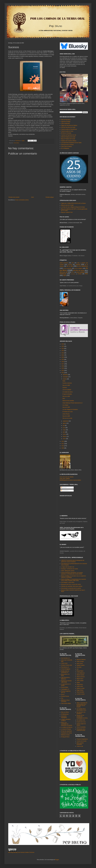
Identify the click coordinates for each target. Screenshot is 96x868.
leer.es (63, 694)
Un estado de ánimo (68, 392)
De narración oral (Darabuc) (81, 713)
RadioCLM (63, 274)
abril (64, 432)
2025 (63, 346)
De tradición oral (81, 720)
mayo (64, 430)
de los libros (16, 143)
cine (73, 263)
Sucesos (65, 388)
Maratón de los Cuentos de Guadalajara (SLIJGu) (82, 717)
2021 (63, 355)
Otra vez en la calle (67, 418)
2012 (63, 441)
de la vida (70, 266)
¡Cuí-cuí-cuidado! (67, 390)
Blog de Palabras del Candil (68, 139)
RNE (86, 274)
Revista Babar (65, 687)
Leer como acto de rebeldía (67, 477)
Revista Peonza (65, 696)
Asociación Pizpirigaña (64, 717)
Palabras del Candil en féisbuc (69, 141)
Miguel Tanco (80, 679)
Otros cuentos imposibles (80, 744)
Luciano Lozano (81, 694)
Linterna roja (80, 746)
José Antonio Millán (66, 703)
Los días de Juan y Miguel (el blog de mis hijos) (73, 207)
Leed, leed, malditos (65, 479)
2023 (63, 351)
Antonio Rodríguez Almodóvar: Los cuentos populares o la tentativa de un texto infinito (72, 573)
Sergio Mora (80, 684)
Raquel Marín (80, 671)
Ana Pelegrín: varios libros (68, 582)
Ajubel (78, 683)
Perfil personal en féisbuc (67, 145)
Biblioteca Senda (65, 735)
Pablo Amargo (80, 661)
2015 (63, 368)
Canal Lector (64, 663)
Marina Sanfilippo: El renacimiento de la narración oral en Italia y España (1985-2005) (74, 580)
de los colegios (78, 268)
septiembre (66, 421)
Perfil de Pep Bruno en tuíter (68, 127)
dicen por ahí (64, 272)
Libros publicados (65, 123)
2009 (63, 448)
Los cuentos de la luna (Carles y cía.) (81, 709)
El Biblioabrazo (65, 714)
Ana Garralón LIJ (65, 658)
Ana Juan (79, 667)
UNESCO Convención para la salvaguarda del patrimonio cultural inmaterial (73, 561)
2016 (63, 366)
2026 (63, 344)
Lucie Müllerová (81, 673)
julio (64, 425)
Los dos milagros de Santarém (70, 410)
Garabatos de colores (67, 733)
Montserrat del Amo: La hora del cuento (71, 584)
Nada (64, 381)
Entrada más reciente (14, 197)
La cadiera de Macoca (67, 727)
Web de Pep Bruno (66, 120)
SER (65, 275)
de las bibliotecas (82, 266)
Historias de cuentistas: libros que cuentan (72, 586)
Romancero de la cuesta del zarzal (81, 730)
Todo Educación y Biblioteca (66, 678)
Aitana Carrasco (81, 677)
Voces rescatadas (81, 727)
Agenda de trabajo (66, 122)
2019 (63, 359)
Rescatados (73, 274)
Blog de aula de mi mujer (67, 205)
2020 (63, 357)
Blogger (57, 860)
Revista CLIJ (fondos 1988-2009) (66, 681)
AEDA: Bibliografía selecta (68, 571)
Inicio (33, 197)
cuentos (78, 264)
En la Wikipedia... (65, 148)
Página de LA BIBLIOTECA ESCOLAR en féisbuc (73, 203)
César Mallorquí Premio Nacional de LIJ (72, 403)
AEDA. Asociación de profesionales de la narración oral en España (82, 705)
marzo (65, 434)
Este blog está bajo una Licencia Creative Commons (21, 852)
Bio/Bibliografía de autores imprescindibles (70, 480)
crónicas (70, 265)
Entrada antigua (50, 197)
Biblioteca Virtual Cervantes (65, 701)
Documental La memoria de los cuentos (71, 588)
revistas (80, 274)
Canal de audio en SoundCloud (69, 129)
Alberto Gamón (80, 675)
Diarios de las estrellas (68, 401)
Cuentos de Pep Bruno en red (69, 135)
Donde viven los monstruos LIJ (65, 672)
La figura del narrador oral (68, 567)
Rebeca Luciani (81, 688)
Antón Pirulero (66, 414)
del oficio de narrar (79, 270)
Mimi (64, 399)
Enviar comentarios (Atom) (22, 200)
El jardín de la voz (81, 722)
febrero (65, 436)
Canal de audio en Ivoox (67, 131)
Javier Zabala (80, 681)
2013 (63, 373)
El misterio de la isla (68, 412)
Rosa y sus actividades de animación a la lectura (67, 724)
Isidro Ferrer (80, 663)
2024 (63, 348)
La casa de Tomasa (66, 729)
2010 (63, 446)
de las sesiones (67, 268)
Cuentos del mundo (82, 741)
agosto (65, 423)
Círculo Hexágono (66, 669)
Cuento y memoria (67, 383)
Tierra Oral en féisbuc (67, 147)
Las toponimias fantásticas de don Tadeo (71, 143)
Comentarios (65, 490)
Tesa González (80, 692)
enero (64, 439)
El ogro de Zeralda (67, 394)
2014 (63, 370)
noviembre (66, 377)
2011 (63, 444)
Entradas (64, 488)
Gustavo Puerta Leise (67, 665)
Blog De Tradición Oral (67, 212)
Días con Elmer (65, 712)
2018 (63, 362)
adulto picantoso (64, 263)
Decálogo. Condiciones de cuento (70, 569)
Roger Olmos (80, 690)
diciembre (65, 375)
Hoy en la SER (66, 385)
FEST (73, 272)
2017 (63, 364)
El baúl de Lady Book (66, 731)
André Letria (80, 686)
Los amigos (65, 405)
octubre (65, 379)
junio (64, 428)
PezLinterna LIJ (65, 667)
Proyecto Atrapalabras (82, 739)
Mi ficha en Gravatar (66, 133)
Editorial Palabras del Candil (68, 137)
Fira (62, 698)
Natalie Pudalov (81, 665)
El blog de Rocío (65, 737)
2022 (63, 353)
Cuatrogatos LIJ (65, 689)
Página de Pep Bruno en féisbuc (69, 125)
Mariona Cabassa (81, 660)
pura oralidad (80, 272)
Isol (78, 669)
